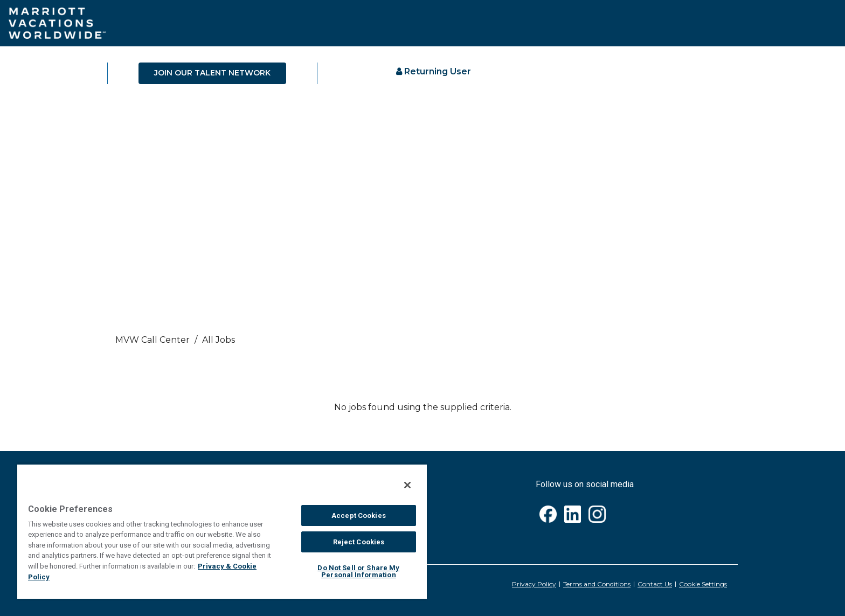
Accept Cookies (359, 515)
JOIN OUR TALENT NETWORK (212, 73)
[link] (422, 343)
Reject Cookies (359, 542)
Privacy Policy (534, 584)
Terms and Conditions (597, 584)
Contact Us (655, 584)
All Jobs (219, 340)
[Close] (407, 485)
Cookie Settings (703, 584)
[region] (222, 531)
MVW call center (153, 340)
